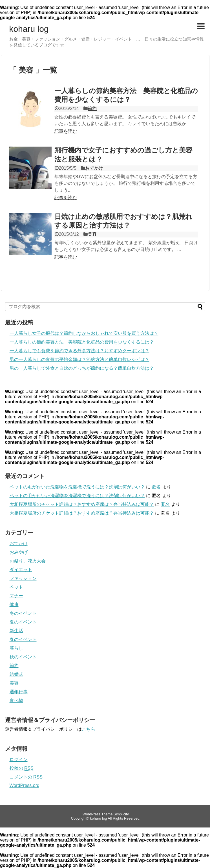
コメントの (26, 777)
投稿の (22, 768)
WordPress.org (25, 785)
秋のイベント (23, 657)
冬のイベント (23, 613)
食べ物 (16, 700)
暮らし (16, 648)
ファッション (23, 578)
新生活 (16, 631)
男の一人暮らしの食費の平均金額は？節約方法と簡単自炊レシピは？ (79, 359)
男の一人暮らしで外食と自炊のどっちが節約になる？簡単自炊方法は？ (82, 368)
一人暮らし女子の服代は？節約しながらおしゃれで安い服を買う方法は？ (84, 333)
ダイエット (21, 570)
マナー (16, 596)
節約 (92, 108)
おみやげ (19, 552)
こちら (89, 729)
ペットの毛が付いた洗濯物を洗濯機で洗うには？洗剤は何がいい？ (77, 487)
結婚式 (16, 674)
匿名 (156, 487)
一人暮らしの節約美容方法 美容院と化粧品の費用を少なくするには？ (82, 342)
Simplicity (121, 814)
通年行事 (19, 692)
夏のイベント (23, 622)
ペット (16, 587)
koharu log (29, 29)
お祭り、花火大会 (28, 561)
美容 (92, 234)
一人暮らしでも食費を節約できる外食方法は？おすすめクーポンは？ (79, 351)
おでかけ (94, 168)
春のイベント (23, 639)
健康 (14, 605)
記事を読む (66, 131)
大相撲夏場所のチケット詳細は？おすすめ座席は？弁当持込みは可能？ (82, 504)
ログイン (19, 760)
